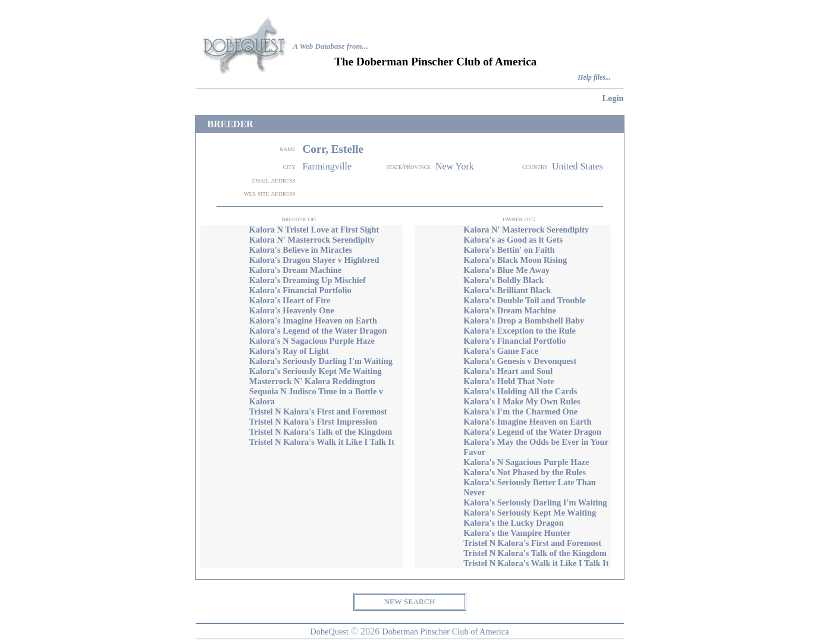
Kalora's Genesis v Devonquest (520, 361)
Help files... (594, 78)
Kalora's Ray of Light (289, 351)
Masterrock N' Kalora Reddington (312, 381)
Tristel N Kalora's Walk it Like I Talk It (322, 442)
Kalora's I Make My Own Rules (522, 401)
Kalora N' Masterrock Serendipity (312, 240)
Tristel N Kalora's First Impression (313, 422)
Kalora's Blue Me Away (506, 270)
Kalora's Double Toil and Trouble (525, 300)
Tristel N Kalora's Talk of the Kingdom (321, 432)
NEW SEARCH (409, 601)
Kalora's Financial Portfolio (300, 290)
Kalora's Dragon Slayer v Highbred (314, 260)
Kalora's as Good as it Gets (513, 240)
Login (613, 98)
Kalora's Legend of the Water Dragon (318, 331)
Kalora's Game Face (500, 351)
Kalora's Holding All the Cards (520, 391)
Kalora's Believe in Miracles (301, 250)
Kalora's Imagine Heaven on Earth (313, 321)
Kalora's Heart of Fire (290, 300)
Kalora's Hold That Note (509, 381)
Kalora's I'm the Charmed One (520, 411)
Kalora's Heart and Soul (508, 371)
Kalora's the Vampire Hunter (517, 533)
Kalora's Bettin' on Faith (509, 250)
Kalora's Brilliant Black (507, 290)
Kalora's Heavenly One (292, 310)
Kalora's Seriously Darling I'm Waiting (321, 361)
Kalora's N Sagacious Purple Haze (312, 341)
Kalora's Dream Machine (296, 270)
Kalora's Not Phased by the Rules (525, 472)
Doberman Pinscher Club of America (445, 632)
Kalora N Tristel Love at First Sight (314, 230)
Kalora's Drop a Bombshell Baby (524, 321)
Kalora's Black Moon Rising (515, 260)
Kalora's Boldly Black (503, 280)
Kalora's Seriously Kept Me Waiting (316, 371)
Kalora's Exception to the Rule (520, 331)
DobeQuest (329, 632)
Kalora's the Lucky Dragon (513, 523)
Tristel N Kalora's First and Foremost (318, 411)
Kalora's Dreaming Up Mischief (307, 280)
